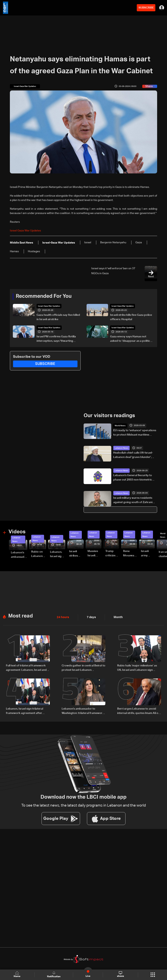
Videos (17, 532)
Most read (21, 616)
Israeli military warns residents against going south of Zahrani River (133, 500)
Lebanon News (121, 448)
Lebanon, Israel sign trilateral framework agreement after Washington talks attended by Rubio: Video (58, 554)
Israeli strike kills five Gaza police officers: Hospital (131, 317)
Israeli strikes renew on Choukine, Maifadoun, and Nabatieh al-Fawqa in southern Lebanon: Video (76, 554)
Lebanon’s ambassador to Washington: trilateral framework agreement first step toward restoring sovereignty (19, 555)
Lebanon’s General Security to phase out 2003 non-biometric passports (133, 478)
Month (117, 617)
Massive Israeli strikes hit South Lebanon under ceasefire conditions (94, 554)
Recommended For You (44, 296)
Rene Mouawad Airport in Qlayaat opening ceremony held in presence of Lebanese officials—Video (130, 554)
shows (120, 974)
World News (120, 425)
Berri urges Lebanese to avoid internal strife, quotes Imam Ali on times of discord (139, 711)
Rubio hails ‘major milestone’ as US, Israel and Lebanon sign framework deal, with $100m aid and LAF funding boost (138, 668)
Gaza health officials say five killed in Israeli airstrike (58, 317)
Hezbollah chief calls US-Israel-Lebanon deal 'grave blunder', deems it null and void (133, 455)
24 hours (62, 617)
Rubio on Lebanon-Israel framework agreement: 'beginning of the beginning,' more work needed (39, 554)
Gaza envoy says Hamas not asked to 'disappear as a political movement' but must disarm (131, 339)
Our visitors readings (109, 416)
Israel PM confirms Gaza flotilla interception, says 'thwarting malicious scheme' (56, 339)
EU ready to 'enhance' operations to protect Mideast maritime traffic (135, 433)
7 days (90, 617)
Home (17, 975)
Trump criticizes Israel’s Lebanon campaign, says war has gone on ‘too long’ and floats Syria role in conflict (112, 554)
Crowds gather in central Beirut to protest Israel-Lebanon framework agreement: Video (83, 668)
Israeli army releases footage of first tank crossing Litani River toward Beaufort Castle (148, 554)
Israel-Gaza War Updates (49, 306)
